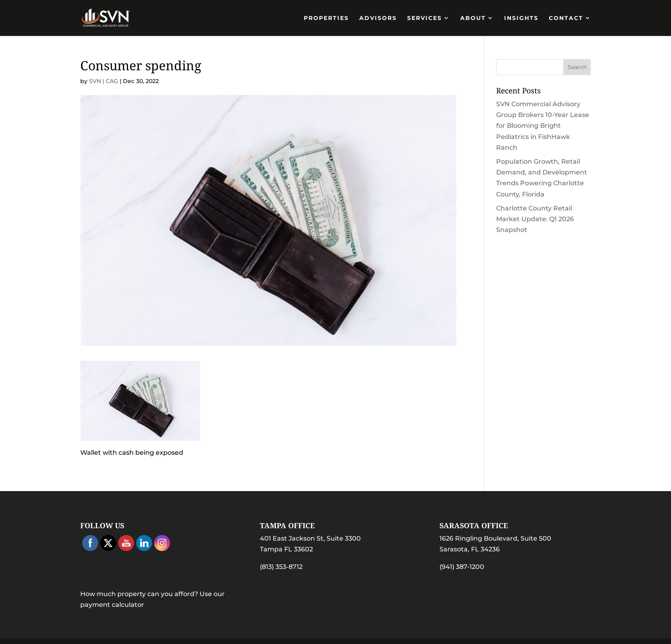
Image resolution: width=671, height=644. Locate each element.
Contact (566, 18)
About (473, 18)
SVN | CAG (104, 81)
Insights (521, 18)
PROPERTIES (326, 18)
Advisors (378, 18)
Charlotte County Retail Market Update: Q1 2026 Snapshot (535, 219)
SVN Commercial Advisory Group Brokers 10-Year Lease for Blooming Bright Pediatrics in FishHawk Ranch (543, 126)
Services (425, 18)
